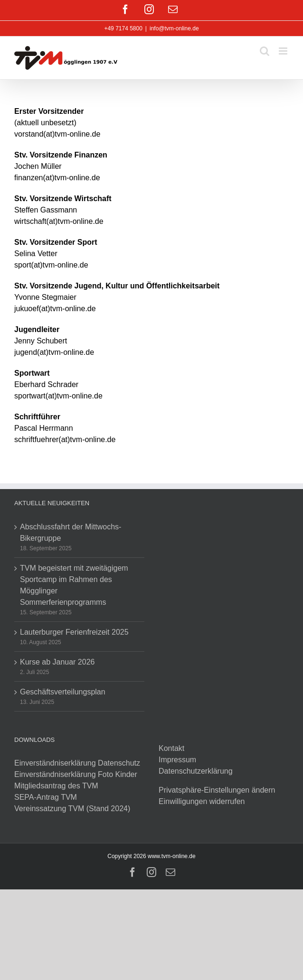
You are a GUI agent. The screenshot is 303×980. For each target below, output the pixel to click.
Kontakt (171, 748)
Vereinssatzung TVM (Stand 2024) (72, 809)
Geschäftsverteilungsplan (63, 692)
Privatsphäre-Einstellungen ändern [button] (217, 790)
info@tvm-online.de (174, 28)
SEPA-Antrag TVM (46, 797)
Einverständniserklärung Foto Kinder (76, 774)
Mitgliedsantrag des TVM (56, 786)
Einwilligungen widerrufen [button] (202, 801)
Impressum (177, 760)
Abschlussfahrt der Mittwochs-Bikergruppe (71, 532)
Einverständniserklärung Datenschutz (77, 763)
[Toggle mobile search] (265, 51)
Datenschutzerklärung (196, 771)
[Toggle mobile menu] (284, 51)
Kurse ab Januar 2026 (57, 662)
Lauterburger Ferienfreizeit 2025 (74, 632)
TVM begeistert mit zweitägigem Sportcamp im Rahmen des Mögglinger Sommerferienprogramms (74, 585)
